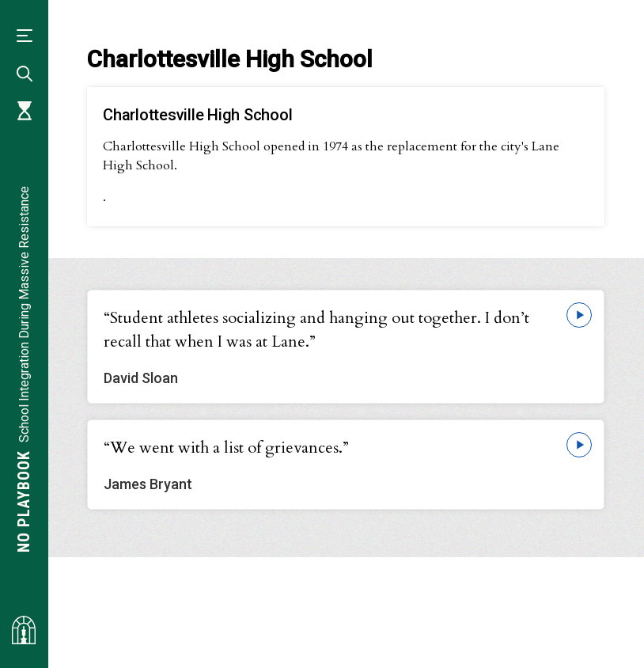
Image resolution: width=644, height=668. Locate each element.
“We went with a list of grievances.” (226, 448)
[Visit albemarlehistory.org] (24, 630)
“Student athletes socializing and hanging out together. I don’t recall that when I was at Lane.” (316, 330)
